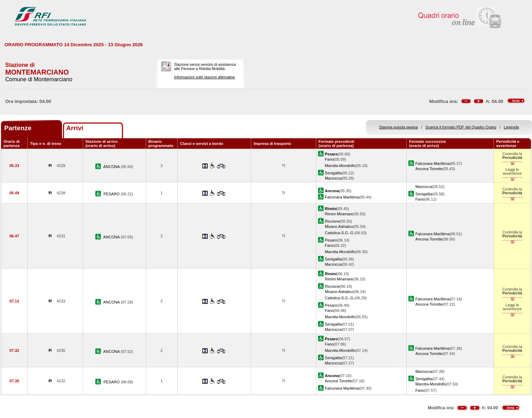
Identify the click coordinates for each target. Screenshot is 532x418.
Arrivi (75, 128)
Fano (329, 159)
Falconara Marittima (433, 163)
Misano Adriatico (339, 227)
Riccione (332, 221)
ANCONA (112, 167)
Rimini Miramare (339, 214)
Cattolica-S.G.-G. (340, 233)
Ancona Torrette (429, 169)
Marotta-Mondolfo (340, 166)
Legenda (512, 127)
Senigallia (333, 173)
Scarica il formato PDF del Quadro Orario (461, 127)
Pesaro (331, 240)
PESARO (112, 194)
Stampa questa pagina (398, 127)
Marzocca (333, 178)
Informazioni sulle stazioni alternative (205, 77)
